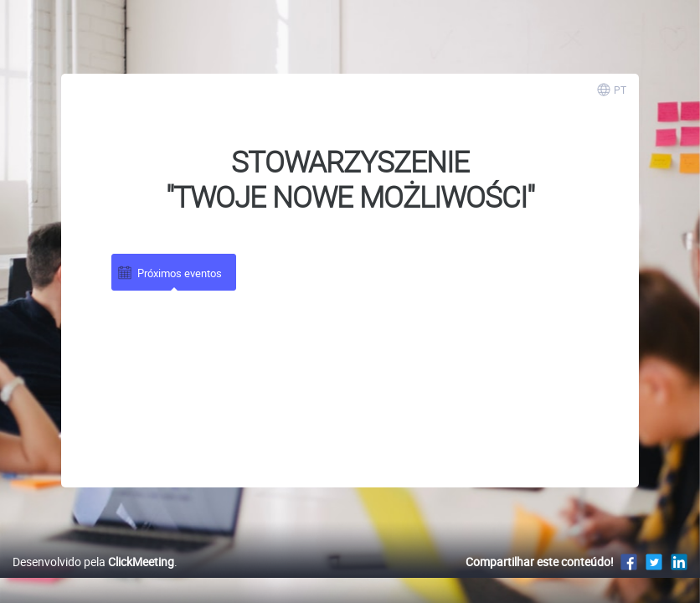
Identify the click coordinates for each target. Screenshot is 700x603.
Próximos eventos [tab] (169, 273)
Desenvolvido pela (93, 579)
